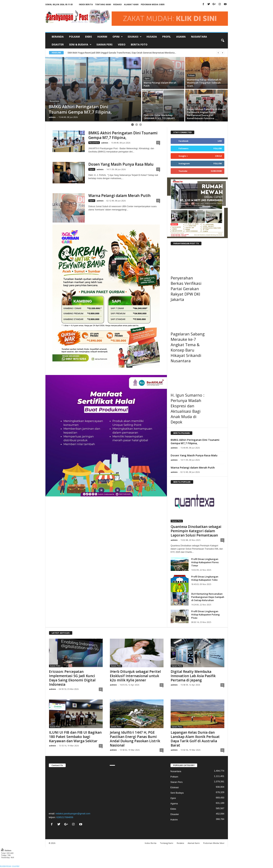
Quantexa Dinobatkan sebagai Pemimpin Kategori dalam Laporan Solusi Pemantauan (196, 531)
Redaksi (118, 4)
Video (122, 44)
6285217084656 (65, 817)
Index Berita (86, 4)
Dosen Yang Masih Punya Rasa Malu (121, 164)
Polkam (74, 37)
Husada (152, 37)
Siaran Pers (104, 44)
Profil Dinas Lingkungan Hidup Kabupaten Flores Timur (205, 562)
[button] (223, 41)
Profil (167, 37)
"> (76, 789)
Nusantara (199, 37)
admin (52, 117)
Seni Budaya (177, 793)
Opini (147, 78)
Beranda (58, 37)
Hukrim (102, 37)
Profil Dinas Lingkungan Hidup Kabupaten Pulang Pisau (205, 615)
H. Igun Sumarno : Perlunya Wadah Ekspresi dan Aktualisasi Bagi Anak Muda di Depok (187, 408)
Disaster (58, 44)
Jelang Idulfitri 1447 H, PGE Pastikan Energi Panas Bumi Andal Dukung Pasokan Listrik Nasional (135, 739)
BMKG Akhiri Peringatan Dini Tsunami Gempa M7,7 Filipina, (123, 135)
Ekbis (89, 37)
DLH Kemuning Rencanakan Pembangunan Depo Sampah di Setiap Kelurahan (208, 597)
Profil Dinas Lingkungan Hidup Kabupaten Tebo (205, 578)
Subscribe (216, 171)
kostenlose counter (10, 866)
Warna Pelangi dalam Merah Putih (120, 196)
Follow (218, 148)
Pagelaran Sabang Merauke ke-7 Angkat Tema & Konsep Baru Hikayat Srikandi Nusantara (188, 347)
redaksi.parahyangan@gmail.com (73, 814)
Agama (181, 37)
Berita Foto (139, 44)
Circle (218, 156)
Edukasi (148, 111)
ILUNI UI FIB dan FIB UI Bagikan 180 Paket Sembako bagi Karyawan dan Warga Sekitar (75, 737)
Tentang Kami (103, 4)
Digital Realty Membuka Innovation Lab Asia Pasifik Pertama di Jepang (193, 676)
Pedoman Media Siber (153, 4)
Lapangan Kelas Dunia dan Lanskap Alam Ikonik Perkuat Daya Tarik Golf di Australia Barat (195, 739)
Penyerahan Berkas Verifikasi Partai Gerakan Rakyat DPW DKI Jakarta (186, 289)
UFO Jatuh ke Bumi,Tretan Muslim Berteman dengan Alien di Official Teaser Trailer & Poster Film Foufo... (120, 53)
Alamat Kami (131, 4)
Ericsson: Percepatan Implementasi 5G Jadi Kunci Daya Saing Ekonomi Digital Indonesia (72, 678)
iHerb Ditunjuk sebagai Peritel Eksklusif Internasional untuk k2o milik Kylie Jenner (135, 676)
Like (220, 141)
